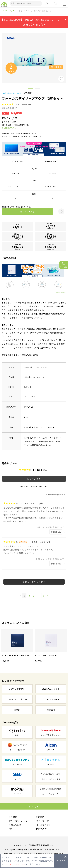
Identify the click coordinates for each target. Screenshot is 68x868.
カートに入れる (28, 212)
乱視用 (17, 710)
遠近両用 (51, 710)
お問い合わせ (15, 825)
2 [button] (37, 89)
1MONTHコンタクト (17, 699)
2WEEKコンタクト (51, 689)
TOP (5, 11)
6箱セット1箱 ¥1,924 (17, 236)
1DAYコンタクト (17, 689)
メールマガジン (43, 825)
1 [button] (31, 89)
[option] (17, 646)
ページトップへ (34, 807)
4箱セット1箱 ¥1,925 (50, 226)
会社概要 (13, 817)
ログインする (34, 479)
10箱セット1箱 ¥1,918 (17, 247)
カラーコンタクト (51, 699)
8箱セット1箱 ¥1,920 (50, 236)
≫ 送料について (9, 128)
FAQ (11, 829)
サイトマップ (42, 821)
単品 (17, 226)
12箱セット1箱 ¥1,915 (50, 247)
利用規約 (40, 817)
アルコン (13, 11)
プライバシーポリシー (19, 821)
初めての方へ (42, 829)
